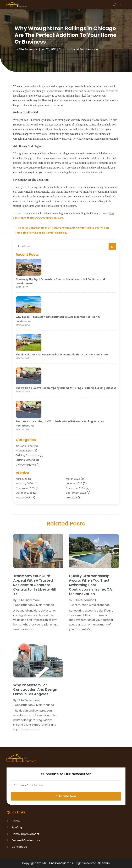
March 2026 (73, 479)
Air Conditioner (25, 446)
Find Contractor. (60, 863)
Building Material (26, 460)
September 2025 (76, 493)
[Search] (112, 246)
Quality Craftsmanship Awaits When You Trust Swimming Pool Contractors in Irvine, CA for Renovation (90, 585)
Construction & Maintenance (78, 49)
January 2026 (74, 483)
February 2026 (24, 483)
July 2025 (71, 498)
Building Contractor (27, 455)
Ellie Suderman (29, 49)
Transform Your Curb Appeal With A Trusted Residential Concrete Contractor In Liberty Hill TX (34, 585)
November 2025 (75, 488)
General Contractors (26, 840)
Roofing (17, 827)
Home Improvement (26, 834)
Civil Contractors (26, 465)
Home (16, 821)
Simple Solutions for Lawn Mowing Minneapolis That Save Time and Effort (62, 355)
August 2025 (23, 498)
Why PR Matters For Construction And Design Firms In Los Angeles (35, 690)
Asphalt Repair (24, 451)
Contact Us (19, 847)
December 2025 (25, 488)
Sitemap (104, 863)
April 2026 (22, 479)
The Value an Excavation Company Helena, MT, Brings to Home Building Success (66, 388)
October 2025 (24, 493)
